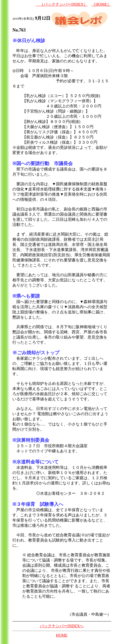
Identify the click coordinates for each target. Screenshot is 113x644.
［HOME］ (101, 4)
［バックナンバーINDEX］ (62, 4)
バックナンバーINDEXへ (62, 626)
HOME (62, 635)
